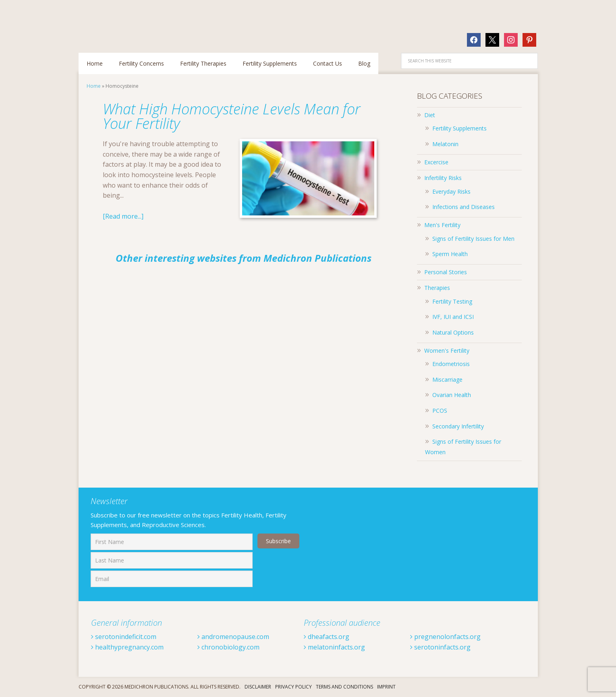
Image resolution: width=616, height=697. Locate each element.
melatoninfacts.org (334, 647)
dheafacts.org (327, 637)
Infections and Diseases (464, 207)
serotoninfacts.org (440, 647)
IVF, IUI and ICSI (453, 317)
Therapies (437, 288)
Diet (430, 115)
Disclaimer (258, 687)
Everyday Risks (451, 191)
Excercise (436, 162)
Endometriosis (451, 364)
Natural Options (453, 332)
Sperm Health (450, 254)
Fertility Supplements (459, 128)
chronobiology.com (228, 647)
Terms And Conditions (344, 687)
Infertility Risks (443, 178)
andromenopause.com (233, 637)
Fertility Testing (452, 301)
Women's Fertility (447, 351)
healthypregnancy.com (127, 647)
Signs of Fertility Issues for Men (473, 239)
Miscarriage (447, 380)
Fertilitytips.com (131, 22)
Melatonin (445, 144)
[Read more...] (123, 216)
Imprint (386, 687)
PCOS (440, 411)
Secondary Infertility (458, 426)
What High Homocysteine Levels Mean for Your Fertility (232, 116)
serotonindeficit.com (124, 637)
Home (94, 86)
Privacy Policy (293, 687)
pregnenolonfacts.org (445, 637)
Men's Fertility (442, 225)
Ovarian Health (452, 395)
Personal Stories (446, 272)
